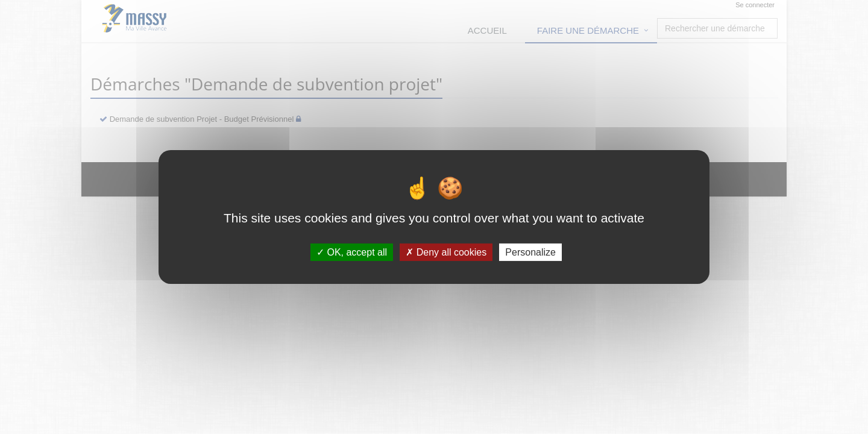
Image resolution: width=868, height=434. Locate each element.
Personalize (530, 252)
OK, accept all (352, 252)
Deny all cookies (446, 252)
